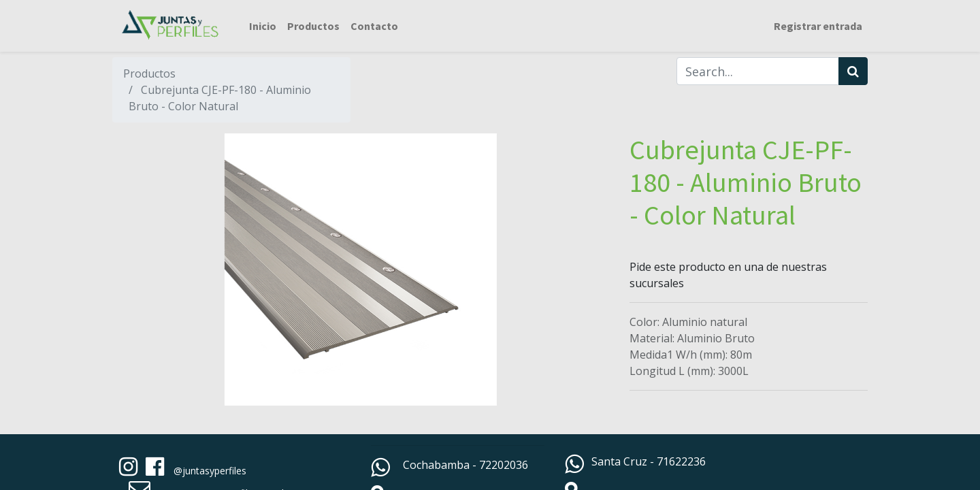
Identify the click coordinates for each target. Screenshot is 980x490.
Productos (149, 73)
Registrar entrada (818, 26)
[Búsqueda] (853, 71)
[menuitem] (263, 26)
